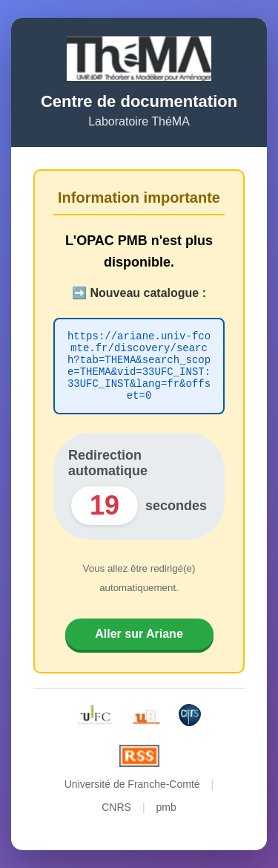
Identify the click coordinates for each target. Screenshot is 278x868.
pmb (166, 814)
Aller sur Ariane (139, 640)
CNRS (116, 814)
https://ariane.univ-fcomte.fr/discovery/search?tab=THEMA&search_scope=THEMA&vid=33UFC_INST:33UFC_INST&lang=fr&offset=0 (139, 366)
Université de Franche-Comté (132, 791)
